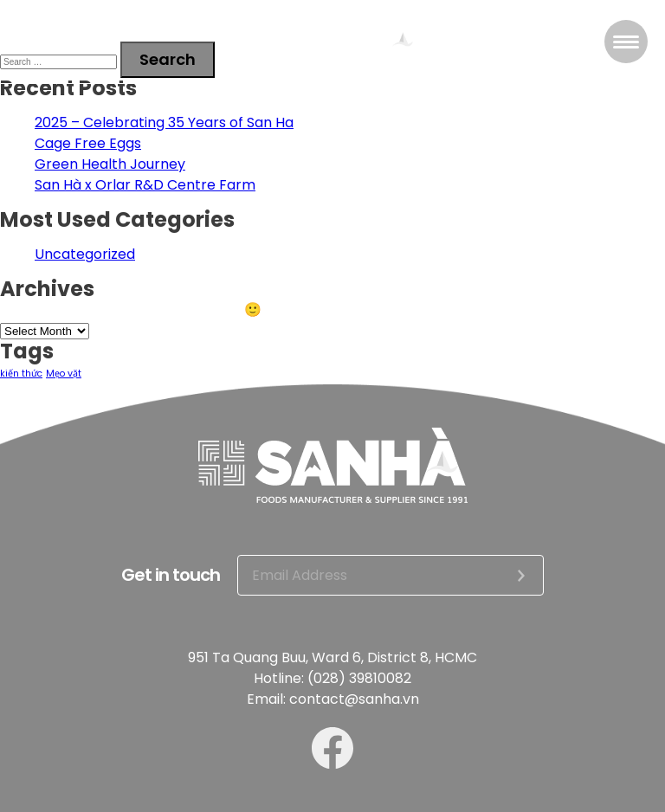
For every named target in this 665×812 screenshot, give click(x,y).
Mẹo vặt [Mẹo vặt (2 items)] (64, 374)
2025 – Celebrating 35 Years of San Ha (164, 122)
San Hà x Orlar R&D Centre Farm (145, 185)
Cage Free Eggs (88, 143)
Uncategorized (85, 254)
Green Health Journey (110, 164)
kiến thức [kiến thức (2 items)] (21, 374)
